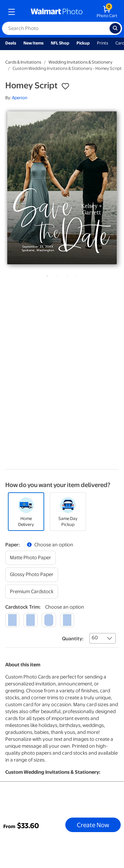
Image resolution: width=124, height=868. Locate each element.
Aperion (20, 98)
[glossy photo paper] (32, 575)
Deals (11, 43)
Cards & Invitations (23, 62)
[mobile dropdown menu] (12, 12)
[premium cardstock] (32, 592)
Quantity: (73, 639)
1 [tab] (46, 275)
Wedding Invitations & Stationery (80, 62)
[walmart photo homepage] (57, 12)
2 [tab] (56, 275)
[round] (31, 620)
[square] (12, 620)
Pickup (83, 43)
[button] (65, 86)
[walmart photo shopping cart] (107, 12)
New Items (33, 43)
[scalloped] (67, 620)
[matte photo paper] (31, 558)
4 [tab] (76, 275)
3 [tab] (66, 275)
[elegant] (49, 620)
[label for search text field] (56, 28)
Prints (103, 43)
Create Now (93, 825)
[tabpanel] (62, 188)
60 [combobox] (95, 638)
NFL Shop (60, 43)
